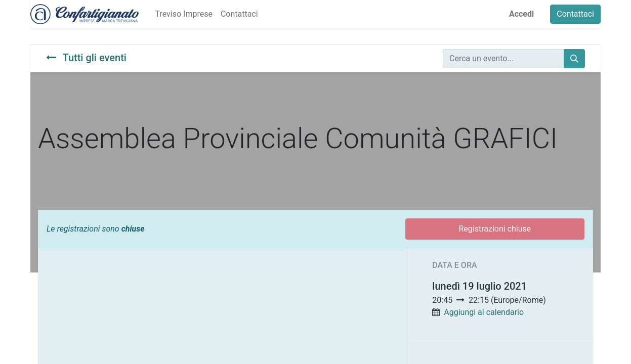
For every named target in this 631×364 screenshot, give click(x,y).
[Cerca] (574, 59)
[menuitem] (183, 14)
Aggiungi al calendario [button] (484, 312)
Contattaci (575, 14)
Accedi (521, 14)
